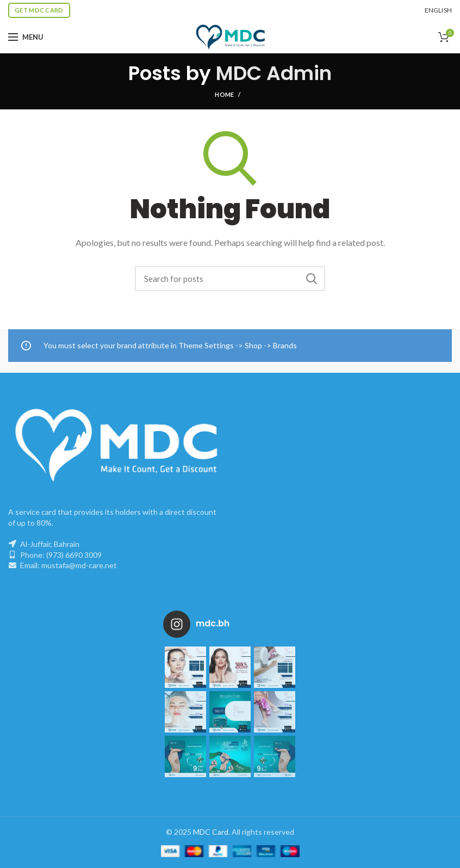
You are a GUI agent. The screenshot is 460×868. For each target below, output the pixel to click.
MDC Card (211, 832)
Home (224, 94)
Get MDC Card (39, 10)
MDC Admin (274, 73)
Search (312, 279)
